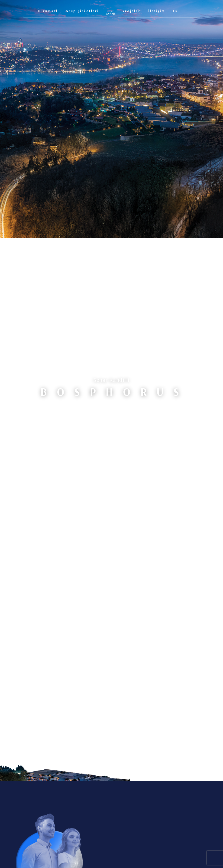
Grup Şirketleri (82, 11)
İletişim (157, 11)
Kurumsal (48, 11)
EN (176, 11)
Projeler (131, 11)
